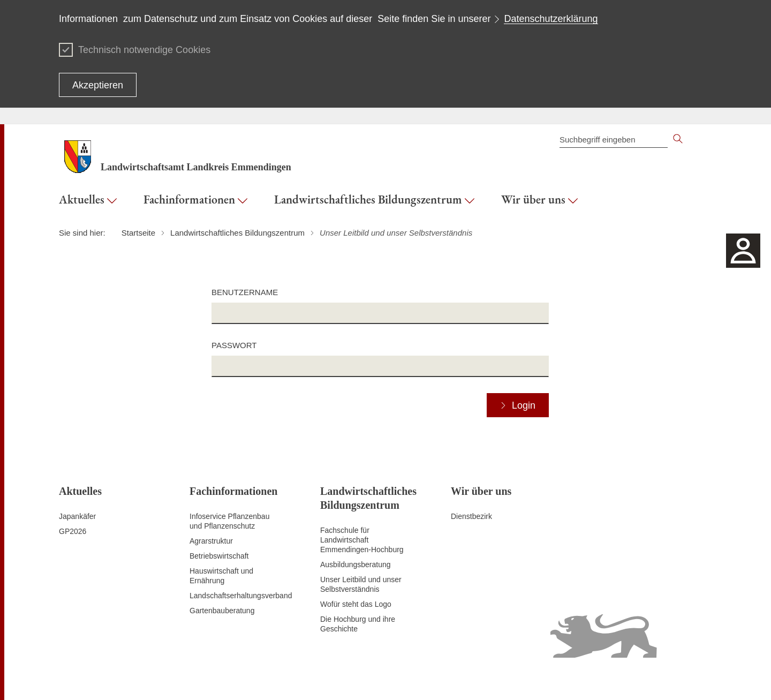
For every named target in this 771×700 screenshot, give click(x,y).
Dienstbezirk (471, 516)
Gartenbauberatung (222, 611)
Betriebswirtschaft (219, 556)
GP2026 (73, 531)
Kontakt (434, 679)
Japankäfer (77, 516)
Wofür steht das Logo (356, 604)
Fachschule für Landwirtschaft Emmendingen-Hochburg (362, 540)
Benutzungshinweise (635, 679)
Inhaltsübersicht (390, 679)
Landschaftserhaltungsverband (241, 596)
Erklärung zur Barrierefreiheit (547, 679)
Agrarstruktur (211, 541)
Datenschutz (474, 679)
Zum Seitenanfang (89, 679)
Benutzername (245, 292)
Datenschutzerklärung (551, 19)
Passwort (234, 345)
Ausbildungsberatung (356, 564)
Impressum (694, 679)
